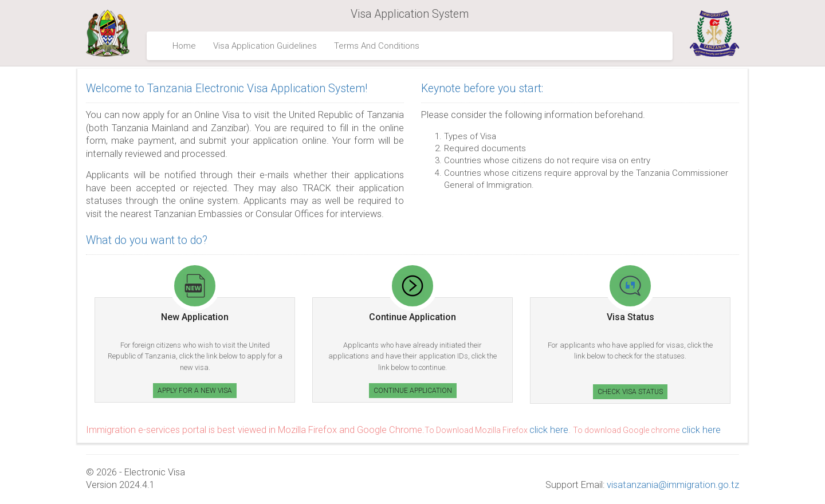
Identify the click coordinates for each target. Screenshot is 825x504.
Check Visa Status (630, 392)
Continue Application (413, 391)
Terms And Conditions (377, 46)
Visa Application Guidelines (265, 46)
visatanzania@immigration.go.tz (673, 485)
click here (549, 430)
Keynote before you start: (482, 88)
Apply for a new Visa (195, 391)
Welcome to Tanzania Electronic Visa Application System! (227, 88)
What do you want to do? (147, 240)
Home (184, 46)
